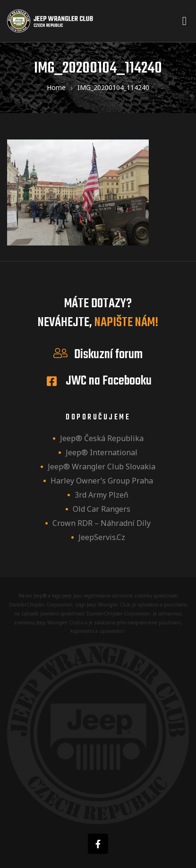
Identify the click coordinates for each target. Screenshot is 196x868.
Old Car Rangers (102, 509)
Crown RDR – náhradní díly (102, 523)
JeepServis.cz (102, 537)
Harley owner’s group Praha (102, 481)
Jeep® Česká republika (102, 438)
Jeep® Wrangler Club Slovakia (102, 467)
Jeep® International (102, 452)
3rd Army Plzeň (102, 495)
